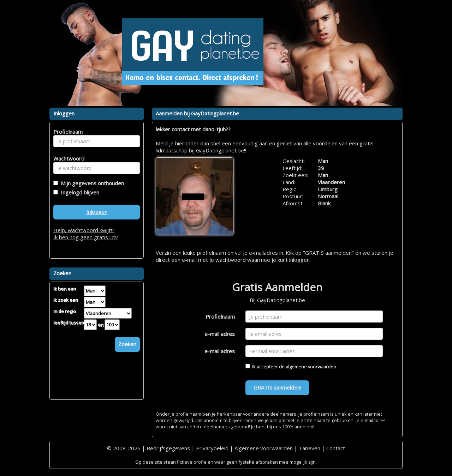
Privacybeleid (212, 448)
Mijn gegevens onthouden (91, 183)
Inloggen (97, 212)
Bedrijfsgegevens (168, 448)
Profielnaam (220, 317)
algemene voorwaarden (311, 367)
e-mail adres (220, 334)
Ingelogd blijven (79, 192)
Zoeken (127, 344)
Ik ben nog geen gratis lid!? (86, 237)
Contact (336, 448)
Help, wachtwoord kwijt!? (84, 230)
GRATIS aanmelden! (277, 387)
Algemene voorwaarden (264, 448)
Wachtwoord (67, 158)
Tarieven (310, 448)
